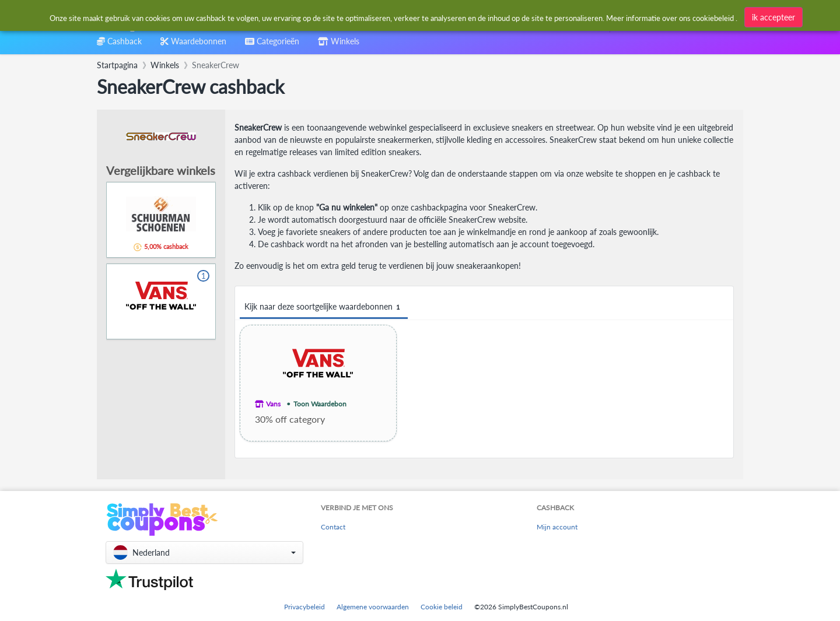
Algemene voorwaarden (373, 607)
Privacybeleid (304, 607)
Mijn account (557, 527)
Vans (273, 404)
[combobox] (393, 17)
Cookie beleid (442, 607)
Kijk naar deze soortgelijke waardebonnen (324, 307)
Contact (333, 527)
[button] (204, 552)
